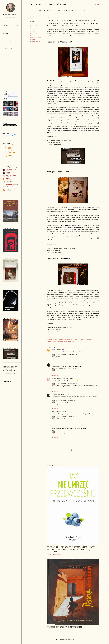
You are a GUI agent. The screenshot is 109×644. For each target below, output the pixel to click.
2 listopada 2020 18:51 (73, 416)
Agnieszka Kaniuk (56, 379)
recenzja (33, 40)
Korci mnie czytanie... (52, 4)
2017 (72, 11)
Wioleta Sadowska (57, 364)
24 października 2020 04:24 (62, 350)
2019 (65, 11)
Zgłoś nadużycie (8, 41)
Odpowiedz (55, 361)
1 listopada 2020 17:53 (73, 383)
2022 (55, 11)
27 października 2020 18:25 (60, 412)
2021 (59, 11)
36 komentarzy (56, 630)
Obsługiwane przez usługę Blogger (65, 639)
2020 (62, 11)
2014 (82, 11)
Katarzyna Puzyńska (36, 34)
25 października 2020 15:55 (63, 394)
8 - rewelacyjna (34, 28)
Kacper (8, 189)
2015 (79, 11)
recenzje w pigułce (35, 42)
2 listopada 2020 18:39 (73, 369)
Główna (38, 11)
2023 (52, 11)
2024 (48, 11)
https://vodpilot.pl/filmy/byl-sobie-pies (12, 185)
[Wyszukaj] (97, 5)
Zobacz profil (11, 18)
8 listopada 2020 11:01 (73, 354)
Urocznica (9, 182)
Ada (53, 412)
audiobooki (33, 30)
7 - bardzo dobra (35, 26)
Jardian (53, 350)
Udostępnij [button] (33, 18)
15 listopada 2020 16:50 (73, 400)
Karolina (54, 426)
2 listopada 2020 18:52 (73, 431)
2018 (69, 11)
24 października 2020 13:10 (67, 379)
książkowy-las (10, 172)
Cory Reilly (75, 291)
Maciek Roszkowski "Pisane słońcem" (65, 627)
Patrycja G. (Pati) (11, 169)
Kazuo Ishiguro (34, 36)
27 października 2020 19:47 (62, 426)
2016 (75, 11)
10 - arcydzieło (34, 24)
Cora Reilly (33, 32)
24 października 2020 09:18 (68, 364)
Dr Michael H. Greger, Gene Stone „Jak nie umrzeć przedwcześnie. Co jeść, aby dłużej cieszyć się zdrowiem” (71, 549)
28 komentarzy (56, 555)
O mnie (44, 11)
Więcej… (86, 11)
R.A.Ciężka (54, 394)
